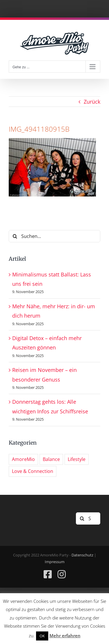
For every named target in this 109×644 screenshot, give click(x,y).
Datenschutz (82, 555)
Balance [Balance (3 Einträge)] (51, 459)
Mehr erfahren (65, 636)
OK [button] (42, 636)
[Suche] (15, 236)
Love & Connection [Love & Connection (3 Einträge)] (33, 471)
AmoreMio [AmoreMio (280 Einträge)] (23, 459)
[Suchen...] (54, 236)
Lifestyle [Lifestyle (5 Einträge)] (77, 459)
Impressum (55, 562)
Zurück (92, 102)
